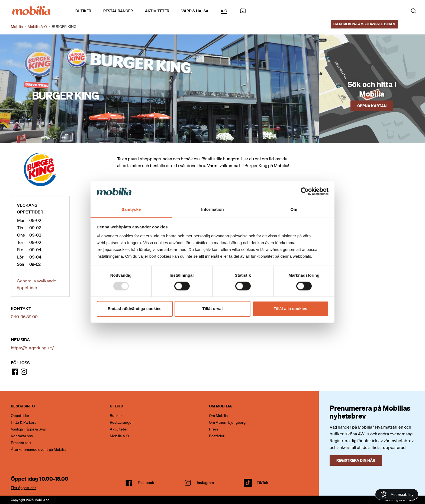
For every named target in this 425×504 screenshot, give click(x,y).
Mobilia (17, 27)
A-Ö (224, 11)
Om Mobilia (218, 416)
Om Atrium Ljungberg (227, 422)
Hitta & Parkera (24, 422)
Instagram (205, 483)
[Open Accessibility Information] (397, 494)
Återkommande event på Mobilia (38, 449)
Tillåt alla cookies (291, 309)
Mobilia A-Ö (119, 436)
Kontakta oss (22, 436)
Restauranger (118, 11)
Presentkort (21, 443)
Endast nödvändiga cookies (134, 309)
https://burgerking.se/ (32, 348)
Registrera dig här (356, 460)
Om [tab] (294, 209)
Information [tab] (212, 209)
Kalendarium (243, 10)
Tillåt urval (213, 309)
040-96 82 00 (24, 317)
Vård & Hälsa (195, 11)
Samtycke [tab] (131, 209)
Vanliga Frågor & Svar (28, 429)
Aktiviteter (157, 11)
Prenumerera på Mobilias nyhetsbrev (364, 24)
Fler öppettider (23, 488)
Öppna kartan (372, 106)
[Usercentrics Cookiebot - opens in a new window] (305, 192)
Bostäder (217, 436)
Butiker (83, 11)
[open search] (413, 10)
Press (214, 429)
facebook (146, 483)
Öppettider (20, 416)
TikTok (263, 483)
